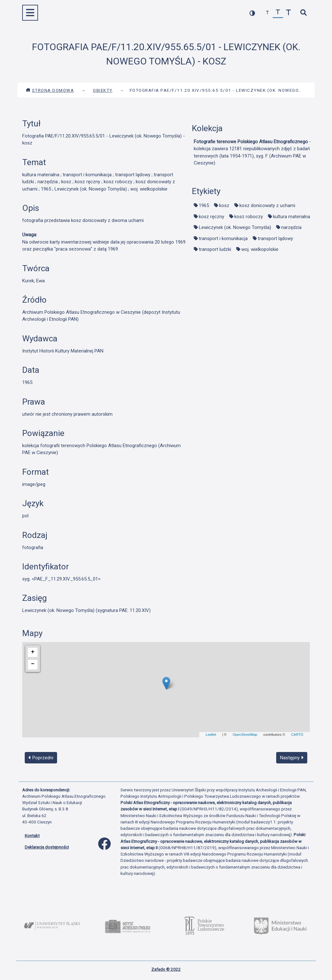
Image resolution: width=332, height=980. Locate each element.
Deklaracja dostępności (47, 847)
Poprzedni (41, 758)
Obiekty (103, 90)
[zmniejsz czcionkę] (267, 13)
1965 (204, 205)
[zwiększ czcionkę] (288, 13)
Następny (292, 758)
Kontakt (32, 836)
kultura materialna (292, 217)
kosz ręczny (212, 217)
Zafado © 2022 (166, 969)
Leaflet (211, 735)
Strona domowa (50, 90)
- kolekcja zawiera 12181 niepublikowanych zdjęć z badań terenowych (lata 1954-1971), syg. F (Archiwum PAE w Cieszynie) (252, 152)
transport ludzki (215, 249)
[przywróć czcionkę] (278, 13)
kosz (224, 205)
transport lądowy (275, 238)
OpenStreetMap (245, 735)
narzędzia (291, 227)
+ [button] (33, 652)
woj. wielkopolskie (260, 249)
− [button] (33, 664)
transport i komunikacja (223, 238)
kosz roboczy (249, 217)
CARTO (297, 735)
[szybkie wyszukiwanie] (304, 13)
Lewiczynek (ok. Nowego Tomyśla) (235, 227)
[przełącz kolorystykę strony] (252, 13)
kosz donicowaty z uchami (267, 205)
